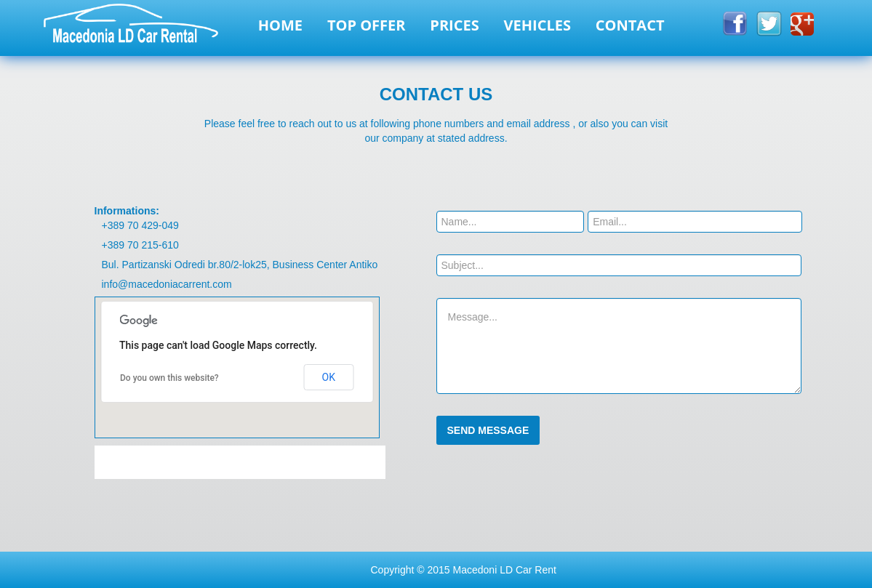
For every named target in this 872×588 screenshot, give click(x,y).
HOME (280, 25)
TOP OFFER (367, 25)
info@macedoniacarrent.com (167, 284)
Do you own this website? (169, 378)
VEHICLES (537, 25)
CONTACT (630, 25)
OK (329, 377)
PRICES (454, 25)
